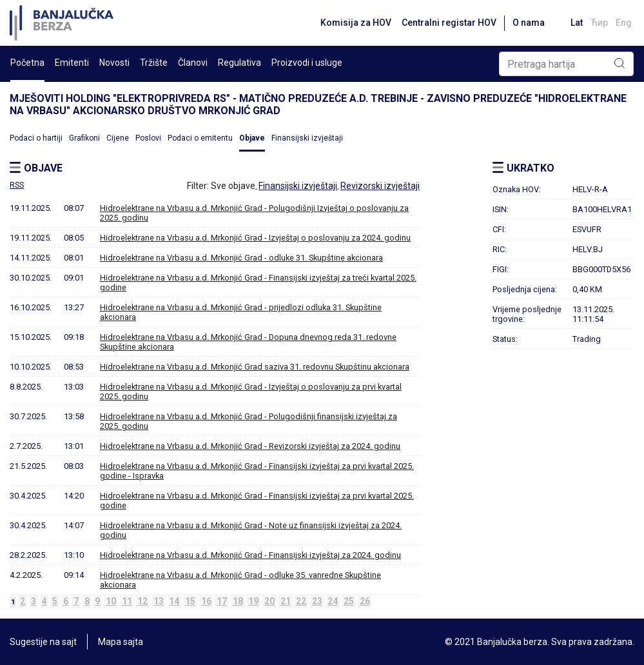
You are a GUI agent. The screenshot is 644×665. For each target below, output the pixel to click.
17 (222, 601)
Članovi (193, 63)
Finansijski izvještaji (307, 138)
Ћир (599, 23)
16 (206, 601)
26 (365, 601)
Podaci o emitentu (200, 138)
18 (238, 601)
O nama (529, 23)
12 (142, 601)
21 (286, 601)
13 (159, 601)
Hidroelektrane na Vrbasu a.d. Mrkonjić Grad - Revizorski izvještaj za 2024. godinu (250, 446)
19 (253, 601)
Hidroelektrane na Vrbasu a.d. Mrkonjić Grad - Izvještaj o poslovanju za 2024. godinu (255, 238)
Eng (624, 23)
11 (127, 601)
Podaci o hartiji (36, 138)
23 (317, 601)
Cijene (118, 138)
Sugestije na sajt (43, 642)
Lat (577, 23)
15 (190, 601)
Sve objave (233, 186)
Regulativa (239, 63)
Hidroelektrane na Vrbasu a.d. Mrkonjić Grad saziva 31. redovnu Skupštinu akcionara (255, 367)
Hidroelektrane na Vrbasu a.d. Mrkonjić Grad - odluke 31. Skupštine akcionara (241, 258)
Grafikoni (84, 138)
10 (111, 601)
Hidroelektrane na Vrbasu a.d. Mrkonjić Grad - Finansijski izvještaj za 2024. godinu (250, 555)
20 (269, 601)
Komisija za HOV (356, 23)
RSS (17, 185)
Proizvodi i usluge (307, 63)
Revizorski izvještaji (380, 186)
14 (174, 601)
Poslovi (148, 138)
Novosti (114, 63)
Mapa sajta (121, 642)
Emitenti (72, 63)
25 (349, 601)
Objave (252, 138)
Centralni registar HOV (449, 23)
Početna (27, 63)
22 (301, 601)
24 (333, 601)
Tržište (154, 63)
